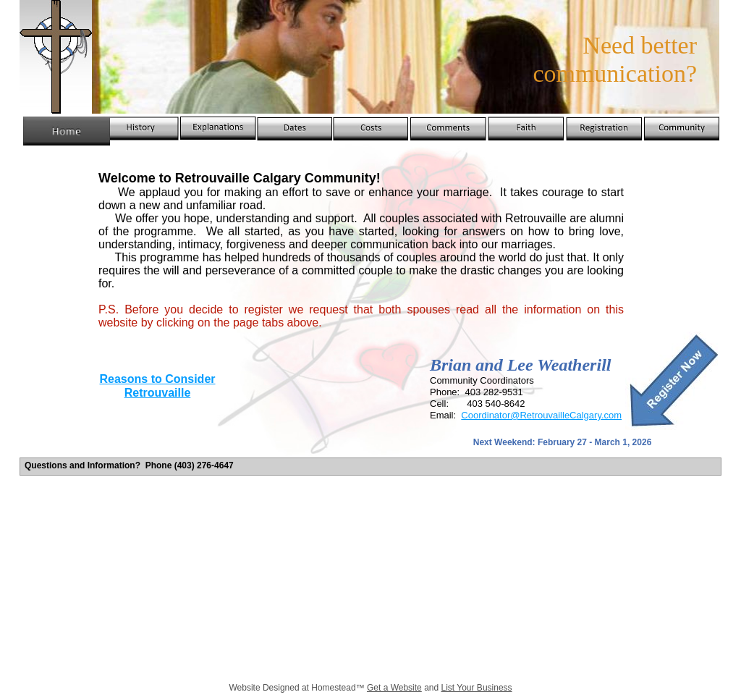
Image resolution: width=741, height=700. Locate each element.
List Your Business (477, 688)
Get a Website (394, 688)
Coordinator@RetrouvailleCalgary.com (541, 415)
